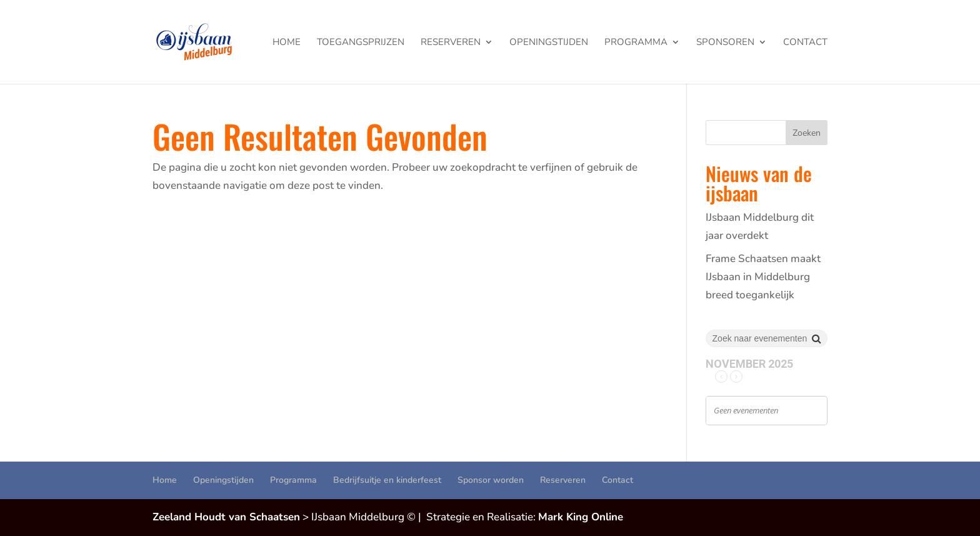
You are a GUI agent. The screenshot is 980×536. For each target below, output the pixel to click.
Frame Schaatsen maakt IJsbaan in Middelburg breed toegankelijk (763, 277)
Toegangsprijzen (361, 43)
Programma (636, 43)
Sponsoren (725, 43)
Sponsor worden (491, 480)
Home (287, 43)
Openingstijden (549, 43)
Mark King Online (581, 517)
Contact (805, 43)
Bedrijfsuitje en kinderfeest (387, 480)
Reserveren (451, 43)
